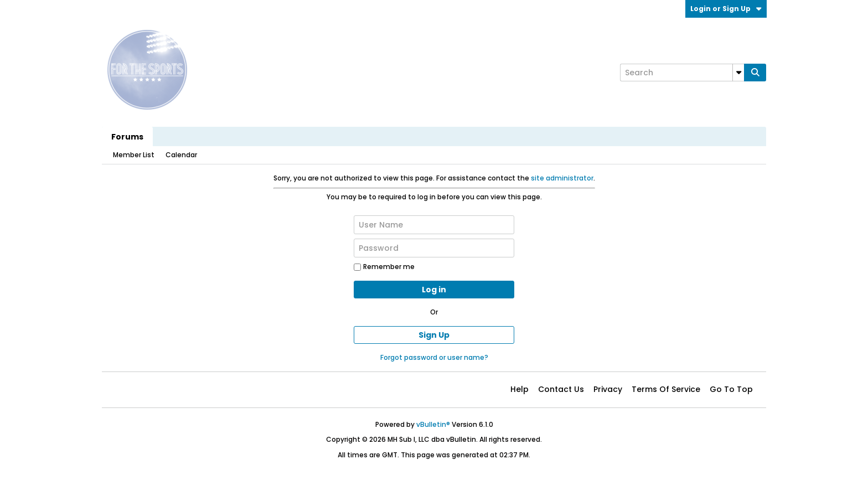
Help (520, 389)
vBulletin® (433, 424)
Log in (434, 290)
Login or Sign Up (726, 9)
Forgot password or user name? (434, 357)
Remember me (384, 267)
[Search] (682, 73)
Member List (134, 155)
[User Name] (434, 225)
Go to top (731, 389)
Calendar (181, 155)
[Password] (434, 248)
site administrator (562, 178)
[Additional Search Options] (738, 73)
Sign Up (434, 335)
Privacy (608, 389)
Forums (127, 137)
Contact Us (561, 389)
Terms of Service (666, 389)
